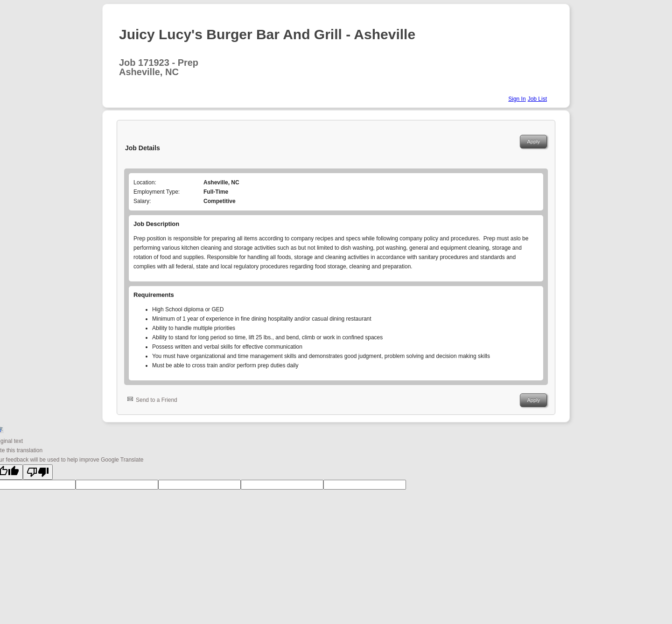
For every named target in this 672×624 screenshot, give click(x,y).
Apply (533, 141)
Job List (537, 99)
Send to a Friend (157, 400)
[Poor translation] (38, 472)
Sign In (517, 99)
